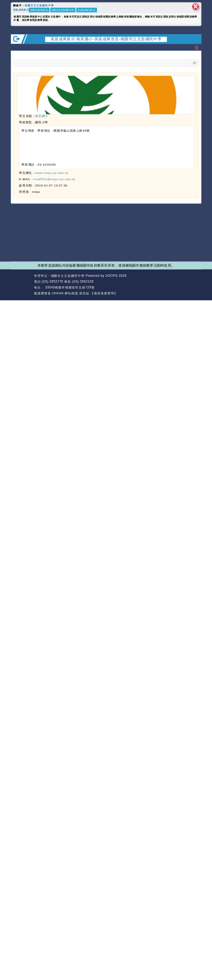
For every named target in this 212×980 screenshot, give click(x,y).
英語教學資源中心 (87, 10)
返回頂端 (194, 282)
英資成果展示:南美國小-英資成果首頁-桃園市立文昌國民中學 (106, 39)
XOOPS (112, 276)
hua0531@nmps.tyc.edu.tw (54, 179)
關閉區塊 (195, 7)
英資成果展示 (21, 10)
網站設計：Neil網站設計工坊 (22, 285)
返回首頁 (175, 282)
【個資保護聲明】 (104, 293)
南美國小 (41, 116)
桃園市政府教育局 (39, 10)
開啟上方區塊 (197, 48)
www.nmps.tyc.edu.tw (52, 173)
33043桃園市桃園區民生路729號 (70, 287)
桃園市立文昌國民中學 (39, 6)
